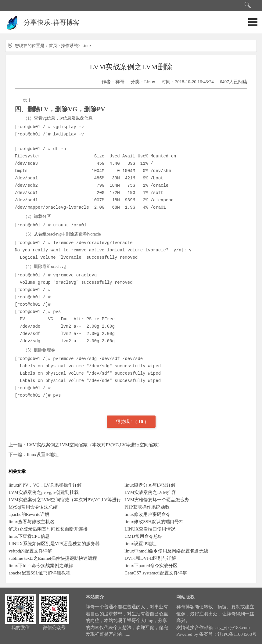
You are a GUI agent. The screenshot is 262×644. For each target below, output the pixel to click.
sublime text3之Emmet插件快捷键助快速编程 (53, 558)
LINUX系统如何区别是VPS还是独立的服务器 (54, 544)
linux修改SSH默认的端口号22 (154, 522)
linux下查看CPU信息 (29, 536)
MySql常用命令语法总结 (33, 507)
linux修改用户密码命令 (147, 514)
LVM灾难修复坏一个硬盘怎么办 (157, 500)
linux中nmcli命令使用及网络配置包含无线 (166, 551)
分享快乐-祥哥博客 (51, 22)
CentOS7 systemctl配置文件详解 (156, 573)
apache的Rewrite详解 (29, 514)
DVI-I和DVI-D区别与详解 (150, 558)
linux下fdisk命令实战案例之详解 (41, 566)
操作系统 (70, 46)
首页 (53, 46)
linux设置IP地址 (43, 455)
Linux (86, 46)
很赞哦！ (126, 422)
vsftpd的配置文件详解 (30, 551)
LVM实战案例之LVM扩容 (150, 492)
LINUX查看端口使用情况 (150, 529)
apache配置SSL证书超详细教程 (39, 573)
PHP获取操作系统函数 (147, 507)
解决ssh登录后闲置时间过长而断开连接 (48, 529)
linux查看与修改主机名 (32, 522)
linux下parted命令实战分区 (151, 566)
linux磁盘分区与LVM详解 (150, 485)
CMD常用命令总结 (143, 536)
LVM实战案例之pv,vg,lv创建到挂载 (44, 492)
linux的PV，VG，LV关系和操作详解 (45, 485)
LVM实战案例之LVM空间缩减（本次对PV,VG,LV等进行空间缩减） (95, 445)
